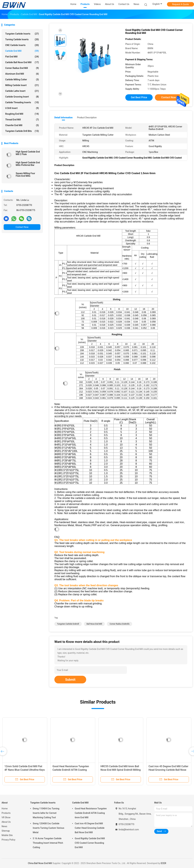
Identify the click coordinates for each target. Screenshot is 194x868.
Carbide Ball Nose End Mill (22, 62)
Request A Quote (180, 4)
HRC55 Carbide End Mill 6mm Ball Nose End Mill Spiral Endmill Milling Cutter (121, 770)
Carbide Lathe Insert (22, 91)
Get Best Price (139, 97)
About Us (6, 822)
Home (5, 809)
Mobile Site (7, 835)
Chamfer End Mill (22, 125)
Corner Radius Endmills (120, 624)
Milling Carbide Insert (22, 85)
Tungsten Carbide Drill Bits (22, 131)
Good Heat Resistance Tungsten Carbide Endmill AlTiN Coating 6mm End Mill (71, 770)
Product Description (87, 118)
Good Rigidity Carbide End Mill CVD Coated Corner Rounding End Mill (90, 843)
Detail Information (63, 118)
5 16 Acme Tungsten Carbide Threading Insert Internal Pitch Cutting (48, 843)
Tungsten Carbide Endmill (68, 624)
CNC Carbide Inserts (22, 45)
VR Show (6, 817)
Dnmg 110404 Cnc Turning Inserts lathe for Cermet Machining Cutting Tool (46, 813)
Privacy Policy (8, 840)
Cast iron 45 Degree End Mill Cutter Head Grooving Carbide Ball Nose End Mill (168, 770)
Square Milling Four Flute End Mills (25, 175)
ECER (163, 863)
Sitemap (6, 831)
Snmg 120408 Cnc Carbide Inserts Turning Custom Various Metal (48, 828)
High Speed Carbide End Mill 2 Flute (28, 153)
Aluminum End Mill (22, 74)
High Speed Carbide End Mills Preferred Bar (28, 164)
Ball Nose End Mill (94, 624)
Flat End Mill (22, 57)
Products (6, 813)
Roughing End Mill (22, 114)
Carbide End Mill (22, 51)
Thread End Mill (22, 120)
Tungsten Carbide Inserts (22, 34)
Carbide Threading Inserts (22, 102)
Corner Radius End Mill (22, 68)
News (4, 826)
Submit (70, 680)
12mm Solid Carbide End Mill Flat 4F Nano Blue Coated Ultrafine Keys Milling (25, 770)
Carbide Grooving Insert (22, 97)
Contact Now (22, 227)
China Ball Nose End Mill (40, 863)
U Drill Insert (22, 108)
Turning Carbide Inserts (22, 39)
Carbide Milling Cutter (22, 80)
